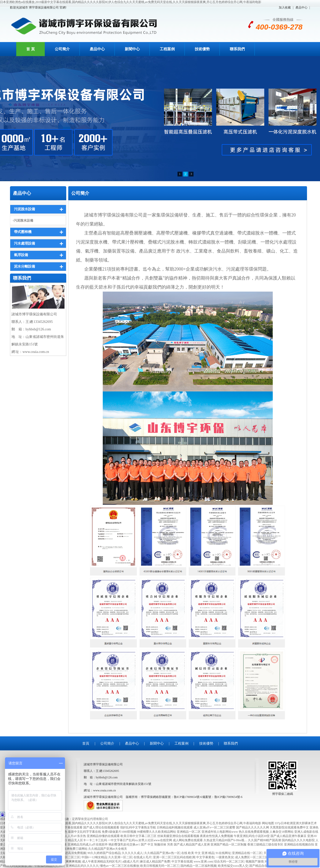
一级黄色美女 (225, 857)
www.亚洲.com (203, 861)
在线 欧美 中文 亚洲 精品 (198, 853)
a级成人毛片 (131, 861)
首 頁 (30, 49)
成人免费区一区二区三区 (251, 857)
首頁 (86, 743)
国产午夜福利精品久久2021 (46, 866)
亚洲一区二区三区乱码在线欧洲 (174, 857)
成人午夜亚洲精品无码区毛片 (101, 861)
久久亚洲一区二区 (120, 857)
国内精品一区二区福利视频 (198, 866)
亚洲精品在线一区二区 (247, 853)
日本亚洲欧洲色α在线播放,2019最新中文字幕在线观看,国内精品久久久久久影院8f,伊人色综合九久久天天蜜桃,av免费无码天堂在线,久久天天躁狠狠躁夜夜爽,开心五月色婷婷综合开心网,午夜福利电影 (131, 2)
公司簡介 (62, 49)
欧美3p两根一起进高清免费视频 (65, 853)
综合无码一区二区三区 (229, 861)
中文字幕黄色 (205, 857)
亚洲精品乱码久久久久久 (82, 866)
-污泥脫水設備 (23, 220)
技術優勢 (202, 49)
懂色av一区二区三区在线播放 (119, 866)
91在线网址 (223, 853)
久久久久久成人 (132, 853)
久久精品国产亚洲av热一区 (162, 853)
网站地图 (268, 823)
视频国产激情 (254, 861)
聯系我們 (237, 49)
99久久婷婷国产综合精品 (104, 853)
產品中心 (301, 8)
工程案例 (167, 49)
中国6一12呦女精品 (94, 857)
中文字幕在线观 (182, 861)
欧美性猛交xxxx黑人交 (233, 866)
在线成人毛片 (142, 857)
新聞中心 (132, 49)
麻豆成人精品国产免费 (155, 861)
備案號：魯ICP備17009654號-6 (222, 797)
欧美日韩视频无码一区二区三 (160, 866)
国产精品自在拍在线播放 (266, 866)
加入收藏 (285, 8)
